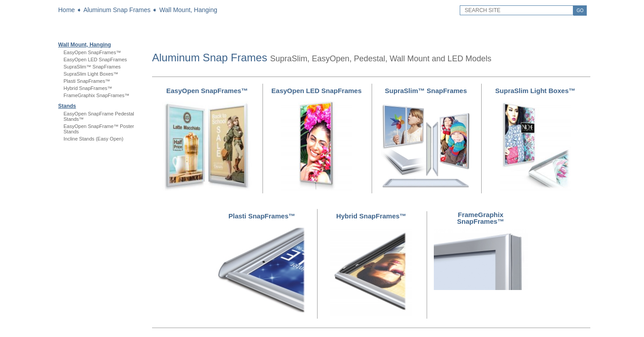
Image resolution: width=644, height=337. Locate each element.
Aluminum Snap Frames (117, 10)
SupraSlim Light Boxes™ (91, 74)
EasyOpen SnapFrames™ (92, 52)
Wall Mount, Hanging (188, 10)
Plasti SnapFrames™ (87, 81)
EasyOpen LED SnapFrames (95, 60)
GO (580, 11)
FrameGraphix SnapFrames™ (96, 95)
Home (66, 10)
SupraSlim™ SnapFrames (92, 67)
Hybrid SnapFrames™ (88, 88)
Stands (67, 106)
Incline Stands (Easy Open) (93, 139)
